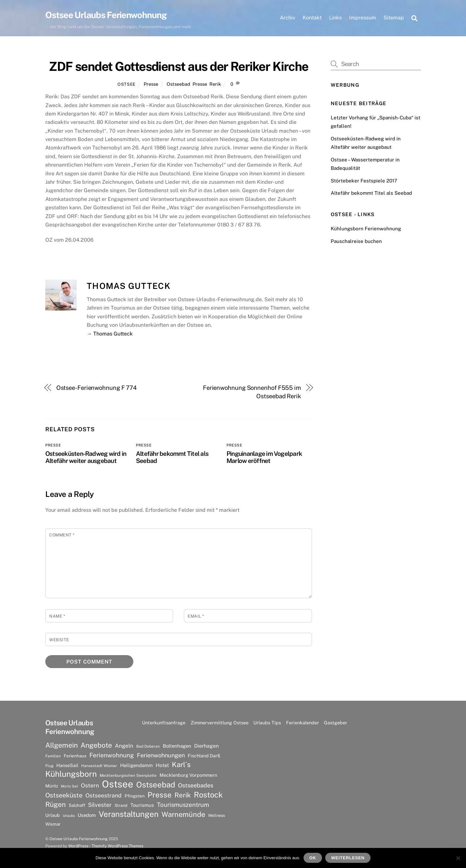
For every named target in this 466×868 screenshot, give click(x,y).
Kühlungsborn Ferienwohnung (366, 229)
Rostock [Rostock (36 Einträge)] (208, 795)
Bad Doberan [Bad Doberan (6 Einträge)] (148, 746)
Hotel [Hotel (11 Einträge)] (162, 765)
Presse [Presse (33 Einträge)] (160, 795)
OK (313, 858)
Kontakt (312, 18)
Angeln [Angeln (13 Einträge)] (124, 746)
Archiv (288, 18)
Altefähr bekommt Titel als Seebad (371, 193)
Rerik (215, 84)
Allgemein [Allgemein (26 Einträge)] (61, 745)
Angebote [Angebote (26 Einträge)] (96, 745)
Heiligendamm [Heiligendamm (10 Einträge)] (136, 765)
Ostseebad (178, 84)
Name (57, 616)
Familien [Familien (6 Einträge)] (53, 756)
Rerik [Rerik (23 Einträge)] (183, 795)
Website (59, 640)
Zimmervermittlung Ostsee (220, 723)
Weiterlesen (348, 858)
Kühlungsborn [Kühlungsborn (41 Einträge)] (71, 774)
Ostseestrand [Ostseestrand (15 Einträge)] (104, 795)
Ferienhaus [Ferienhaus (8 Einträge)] (75, 756)
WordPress (78, 846)
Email (196, 616)
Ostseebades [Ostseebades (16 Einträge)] (196, 785)
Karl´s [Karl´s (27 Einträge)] (181, 764)
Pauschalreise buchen (356, 241)
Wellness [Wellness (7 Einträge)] (216, 815)
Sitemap (394, 18)
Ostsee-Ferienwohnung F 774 (97, 388)
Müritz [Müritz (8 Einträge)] (52, 786)
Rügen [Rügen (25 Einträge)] (55, 804)
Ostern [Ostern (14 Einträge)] (90, 786)
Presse (151, 84)
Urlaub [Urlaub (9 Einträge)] (53, 815)
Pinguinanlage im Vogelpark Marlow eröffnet (264, 457)
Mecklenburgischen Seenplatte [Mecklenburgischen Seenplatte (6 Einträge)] (128, 775)
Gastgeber (336, 723)
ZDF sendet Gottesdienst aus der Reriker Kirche (178, 66)
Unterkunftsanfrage (164, 723)
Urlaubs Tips (267, 723)
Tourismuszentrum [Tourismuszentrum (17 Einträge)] (183, 805)
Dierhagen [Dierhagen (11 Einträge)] (206, 746)
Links (335, 18)
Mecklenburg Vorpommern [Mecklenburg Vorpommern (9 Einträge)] (188, 775)
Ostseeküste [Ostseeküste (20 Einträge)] (64, 795)
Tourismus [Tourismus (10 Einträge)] (142, 805)
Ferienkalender (303, 723)
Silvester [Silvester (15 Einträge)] (100, 805)
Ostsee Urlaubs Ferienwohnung (79, 839)
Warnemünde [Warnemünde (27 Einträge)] (183, 814)
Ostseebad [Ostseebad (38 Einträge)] (156, 785)
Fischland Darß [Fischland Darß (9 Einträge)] (204, 756)
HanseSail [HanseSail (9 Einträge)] (67, 765)
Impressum (363, 18)
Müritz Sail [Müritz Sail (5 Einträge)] (69, 786)
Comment (62, 535)
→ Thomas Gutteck (110, 334)
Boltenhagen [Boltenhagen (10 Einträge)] (177, 746)
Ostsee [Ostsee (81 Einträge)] (118, 784)
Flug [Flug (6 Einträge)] (49, 766)
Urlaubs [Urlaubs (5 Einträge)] (69, 816)
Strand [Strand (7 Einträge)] (121, 805)
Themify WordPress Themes (117, 846)
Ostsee (127, 84)
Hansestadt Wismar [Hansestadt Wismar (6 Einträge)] (99, 766)
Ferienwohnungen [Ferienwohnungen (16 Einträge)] (161, 755)
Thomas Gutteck (129, 286)
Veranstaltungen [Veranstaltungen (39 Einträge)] (129, 814)
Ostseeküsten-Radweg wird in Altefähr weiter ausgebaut (86, 457)
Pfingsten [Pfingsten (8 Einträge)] (135, 796)
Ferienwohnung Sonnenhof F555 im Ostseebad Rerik (252, 392)
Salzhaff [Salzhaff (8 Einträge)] (77, 805)
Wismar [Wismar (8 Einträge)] (53, 824)
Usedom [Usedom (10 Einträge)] (87, 815)
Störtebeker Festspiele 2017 (364, 181)
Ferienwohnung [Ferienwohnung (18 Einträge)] (112, 755)
